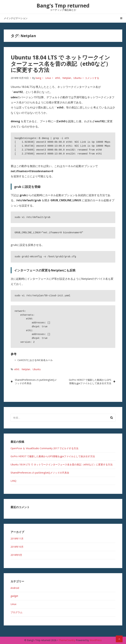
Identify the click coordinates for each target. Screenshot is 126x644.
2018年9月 (16, 555)
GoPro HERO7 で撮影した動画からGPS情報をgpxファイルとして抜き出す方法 (90, 382)
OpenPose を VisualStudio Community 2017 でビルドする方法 (44, 448)
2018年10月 (17, 547)
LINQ (13, 481)
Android (15, 588)
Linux (48, 78)
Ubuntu (77, 78)
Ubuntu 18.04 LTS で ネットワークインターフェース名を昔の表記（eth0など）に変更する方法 (61, 64)
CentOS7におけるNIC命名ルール (35, 360)
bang (38, 78)
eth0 (58, 78)
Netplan (67, 78)
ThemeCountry (67, 640)
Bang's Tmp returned (63, 6)
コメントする (92, 78)
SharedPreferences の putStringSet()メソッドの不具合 (36, 382)
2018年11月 (17, 539)
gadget (14, 596)
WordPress (96, 640)
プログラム (16, 612)
